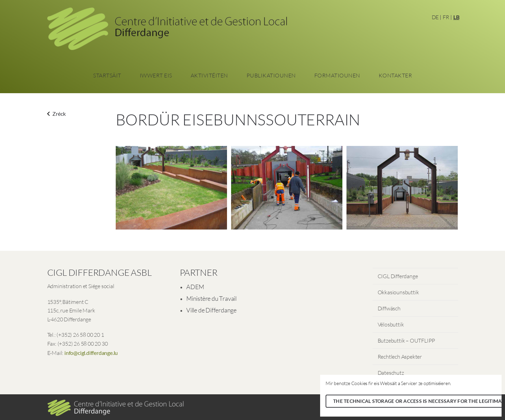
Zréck (56, 114)
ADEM (195, 287)
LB (456, 17)
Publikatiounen (271, 75)
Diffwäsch (389, 308)
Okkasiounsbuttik (398, 292)
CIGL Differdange (398, 276)
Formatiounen (337, 75)
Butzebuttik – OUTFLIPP (407, 341)
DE (435, 17)
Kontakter (395, 75)
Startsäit (107, 75)
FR (446, 17)
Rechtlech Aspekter (400, 357)
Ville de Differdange (211, 310)
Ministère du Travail (211, 298)
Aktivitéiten (209, 75)
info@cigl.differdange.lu (91, 353)
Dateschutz (391, 373)
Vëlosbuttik (391, 324)
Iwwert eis (156, 75)
